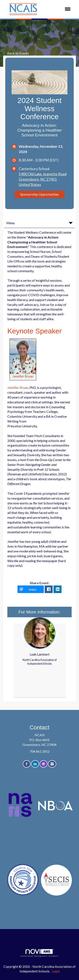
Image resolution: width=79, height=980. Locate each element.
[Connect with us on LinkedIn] (35, 764)
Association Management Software (39, 953)
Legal (56, 971)
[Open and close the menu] (59, 9)
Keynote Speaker (35, 331)
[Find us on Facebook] (27, 764)
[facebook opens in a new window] (49, 589)
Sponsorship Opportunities (40, 194)
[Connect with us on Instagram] (44, 764)
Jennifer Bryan (23, 376)
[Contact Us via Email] (52, 764)
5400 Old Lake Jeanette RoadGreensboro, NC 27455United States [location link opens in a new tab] (43, 179)
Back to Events (16, 53)
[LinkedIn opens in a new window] (58, 589)
